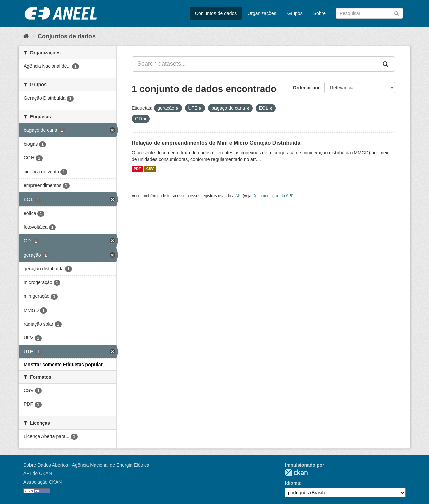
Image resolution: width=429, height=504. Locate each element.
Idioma (292, 483)
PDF (137, 169)
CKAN (296, 473)
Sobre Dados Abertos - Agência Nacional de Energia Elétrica (86, 465)
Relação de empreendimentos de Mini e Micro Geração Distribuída (216, 143)
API (238, 196)
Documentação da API (272, 196)
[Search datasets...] (255, 64)
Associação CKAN (43, 482)
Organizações (262, 13)
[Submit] (397, 13)
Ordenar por (307, 88)
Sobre (320, 13)
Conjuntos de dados (216, 13)
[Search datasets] (369, 13)
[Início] (26, 36)
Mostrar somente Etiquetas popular (63, 365)
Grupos (295, 13)
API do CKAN (38, 473)
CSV (150, 169)
